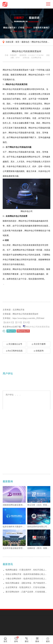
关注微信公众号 (16, 348)
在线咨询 (39, 354)
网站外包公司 (23, 332)
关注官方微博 (39, 347)
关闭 (26, 330)
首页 (17, 42)
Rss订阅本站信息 (14, 354)
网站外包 (11, 332)
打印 (19, 330)
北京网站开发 (36, 58)
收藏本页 (9, 330)
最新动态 (25, 42)
